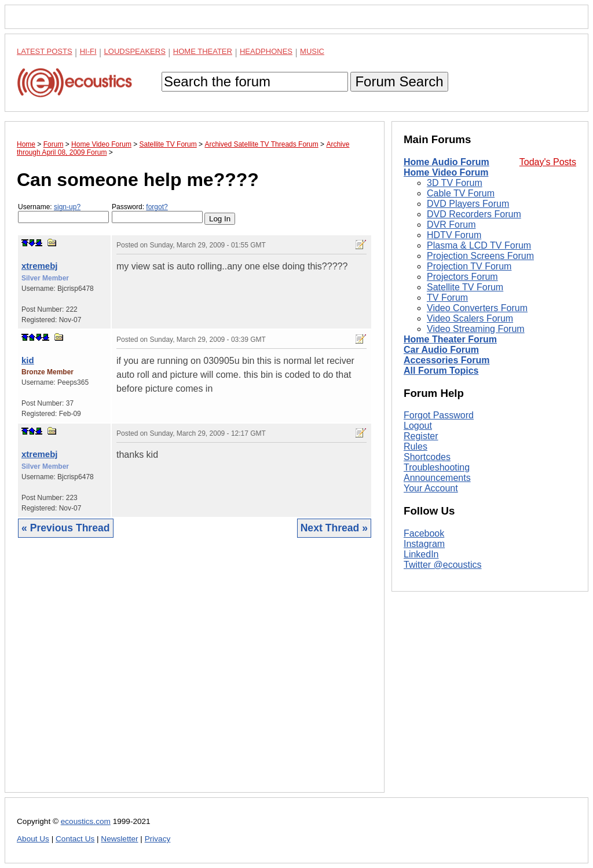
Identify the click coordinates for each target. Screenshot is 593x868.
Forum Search (399, 81)
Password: (157, 213)
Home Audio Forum (446, 162)
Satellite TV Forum (465, 287)
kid (28, 360)
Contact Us (75, 839)
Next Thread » (334, 528)
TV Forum (447, 298)
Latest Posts (45, 51)
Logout (418, 426)
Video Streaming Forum (476, 329)
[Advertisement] (195, 674)
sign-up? (67, 207)
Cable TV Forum (461, 193)
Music (312, 51)
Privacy (158, 839)
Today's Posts (548, 162)
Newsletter (119, 839)
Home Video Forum (446, 172)
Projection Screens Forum (480, 256)
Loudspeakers (135, 51)
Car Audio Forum (441, 350)
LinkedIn (421, 554)
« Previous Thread (66, 528)
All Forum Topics (441, 371)
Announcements (437, 478)
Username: (63, 213)
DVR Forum (451, 225)
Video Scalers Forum (470, 318)
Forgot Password (439, 415)
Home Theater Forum (450, 339)
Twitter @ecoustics (443, 565)
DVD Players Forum (468, 204)
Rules (416, 446)
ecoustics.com (86, 821)
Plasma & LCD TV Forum (479, 245)
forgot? (157, 207)
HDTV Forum (454, 235)
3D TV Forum (455, 183)
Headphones (266, 51)
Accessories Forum (447, 360)
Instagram (424, 544)
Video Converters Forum (477, 308)
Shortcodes (427, 457)
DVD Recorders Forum (474, 214)
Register (421, 436)
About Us (33, 839)
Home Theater (203, 51)
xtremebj (40, 266)
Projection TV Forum (469, 266)
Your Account (431, 488)
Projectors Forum (462, 277)
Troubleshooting (437, 467)
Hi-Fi (88, 51)
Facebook (424, 533)
